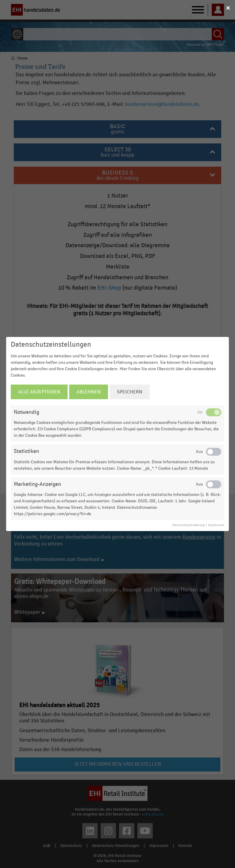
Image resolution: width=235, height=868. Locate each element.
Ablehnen (89, 392)
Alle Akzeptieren (39, 392)
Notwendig (26, 412)
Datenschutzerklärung (188, 525)
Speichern (130, 392)
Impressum (216, 525)
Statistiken (26, 451)
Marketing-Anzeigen (37, 484)
